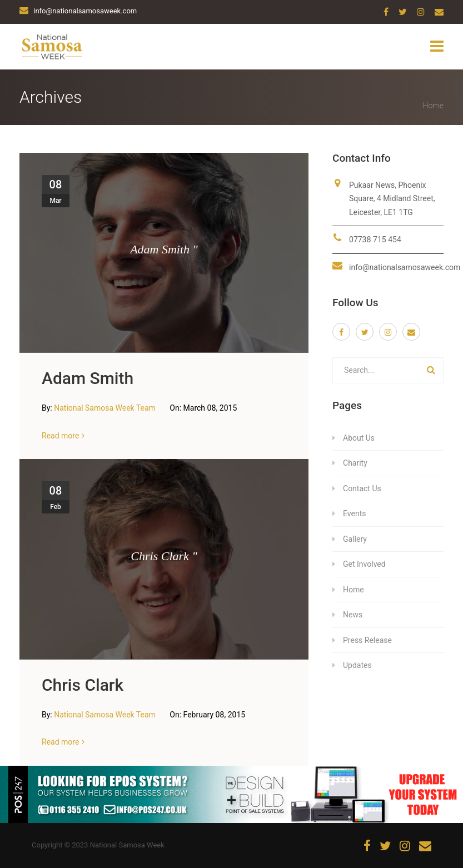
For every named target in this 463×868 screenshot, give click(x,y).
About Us (359, 438)
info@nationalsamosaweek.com (405, 267)
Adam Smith (88, 378)
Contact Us (362, 488)
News (353, 615)
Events (354, 513)
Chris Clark (83, 685)
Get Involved (364, 564)
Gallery (355, 539)
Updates (357, 665)
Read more (60, 436)
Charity (355, 463)
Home (433, 106)
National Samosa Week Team (106, 408)
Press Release (367, 640)
